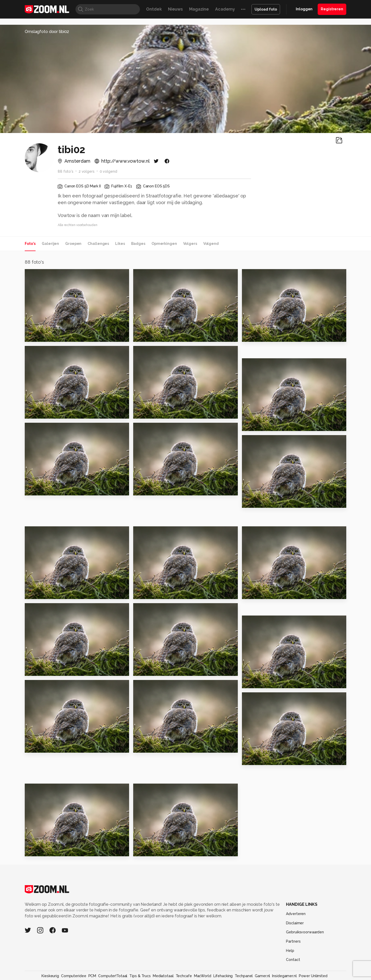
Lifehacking (223, 976)
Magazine (199, 9)
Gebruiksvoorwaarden (305, 932)
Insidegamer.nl (284, 976)
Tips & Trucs (140, 976)
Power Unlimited (313, 976)
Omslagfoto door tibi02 (47, 32)
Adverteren (296, 914)
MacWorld (203, 976)
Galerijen (50, 244)
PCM (92, 976)
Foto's (30, 244)
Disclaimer (295, 923)
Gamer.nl (262, 976)
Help (290, 951)
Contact (293, 960)
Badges (138, 244)
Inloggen (304, 9)
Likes (120, 244)
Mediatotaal (163, 976)
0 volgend (108, 171)
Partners (293, 941)
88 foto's (66, 171)
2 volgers (87, 171)
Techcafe (184, 976)
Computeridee (74, 976)
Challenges (98, 244)
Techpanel (244, 976)
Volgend (211, 244)
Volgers (190, 244)
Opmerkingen (164, 244)
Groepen (73, 244)
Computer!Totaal (113, 976)
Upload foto (266, 9)
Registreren (332, 9)
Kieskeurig (50, 976)
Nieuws (175, 9)
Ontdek (154, 9)
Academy (225, 9)
